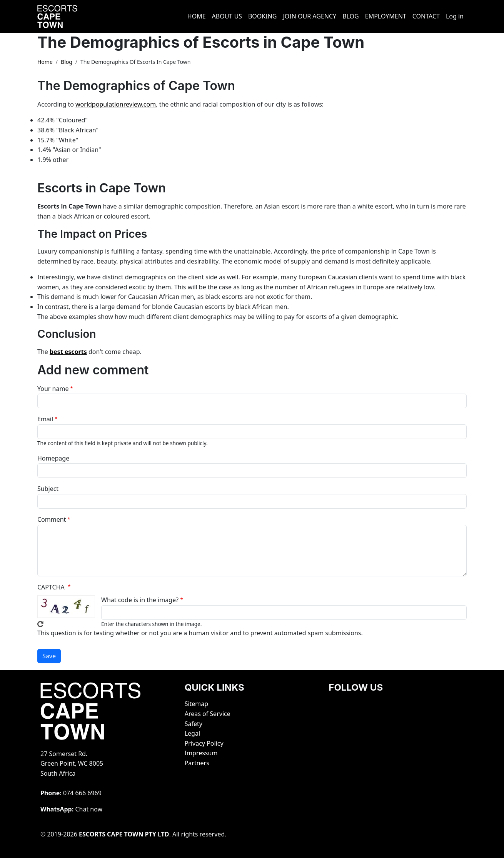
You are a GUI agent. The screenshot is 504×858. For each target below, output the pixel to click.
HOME (197, 16)
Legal (192, 733)
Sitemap (197, 704)
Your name (53, 389)
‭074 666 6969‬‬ (82, 793)
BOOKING (263, 16)
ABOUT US (227, 16)
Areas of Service (208, 714)
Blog (67, 62)
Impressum (201, 753)
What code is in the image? (140, 600)
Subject (48, 489)
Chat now (89, 809)
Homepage (53, 458)
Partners (197, 763)
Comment (52, 519)
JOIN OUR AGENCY (310, 16)
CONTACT (426, 16)
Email (45, 419)
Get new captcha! (40, 624)
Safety (194, 724)
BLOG (351, 16)
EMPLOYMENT (386, 16)
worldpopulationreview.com (116, 104)
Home (45, 62)
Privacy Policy (204, 743)
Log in (455, 16)
